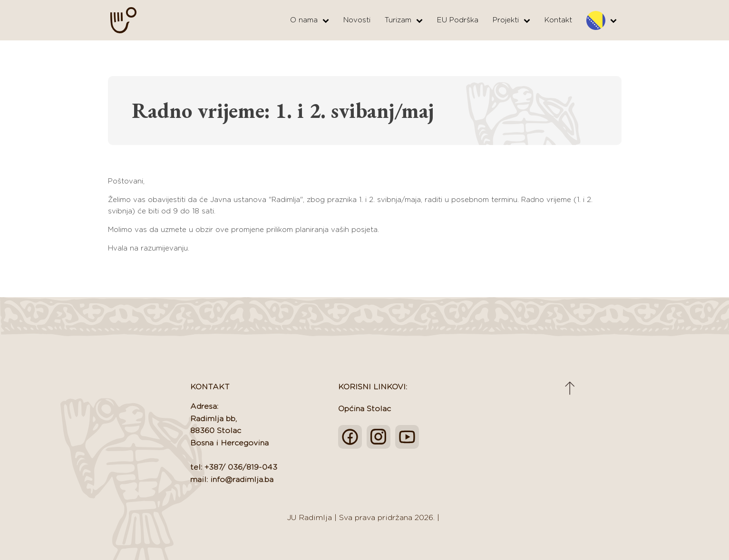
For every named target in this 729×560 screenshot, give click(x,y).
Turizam (404, 20)
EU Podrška (458, 20)
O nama (310, 20)
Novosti (357, 20)
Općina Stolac (364, 409)
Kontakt (558, 20)
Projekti (511, 20)
